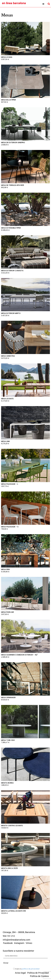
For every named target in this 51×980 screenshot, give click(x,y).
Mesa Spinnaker (8, 697)
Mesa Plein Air (7, 612)
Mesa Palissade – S (10, 527)
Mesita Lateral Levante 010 (13, 911)
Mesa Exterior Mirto (11, 313)
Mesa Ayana (7, 57)
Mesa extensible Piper (11, 228)
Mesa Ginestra (8, 356)
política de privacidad (31, 969)
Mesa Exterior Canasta (12, 271)
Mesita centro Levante (12, 826)
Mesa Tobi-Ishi (8, 740)
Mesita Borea (7, 783)
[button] (43, 4)
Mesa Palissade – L (10, 484)
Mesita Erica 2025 (9, 868)
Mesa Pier (5, 569)
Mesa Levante (7, 399)
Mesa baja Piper (8, 100)
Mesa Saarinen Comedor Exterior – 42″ (19, 655)
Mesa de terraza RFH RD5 (13, 185)
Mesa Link (5, 441)
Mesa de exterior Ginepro (13, 143)
